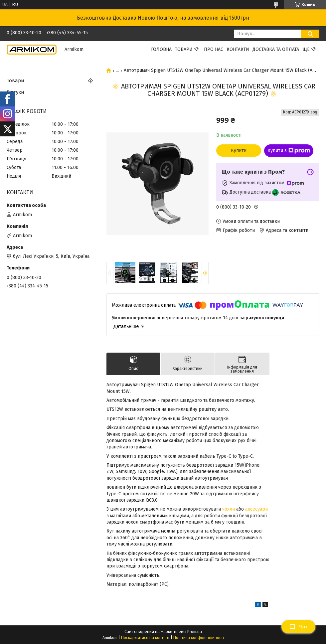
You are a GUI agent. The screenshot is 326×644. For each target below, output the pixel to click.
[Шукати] (310, 34)
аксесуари (256, 509)
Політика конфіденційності (199, 638)
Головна (161, 49)
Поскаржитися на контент (145, 638)
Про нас (214, 49)
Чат (298, 627)
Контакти (238, 49)
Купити (239, 151)
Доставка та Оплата (276, 49)
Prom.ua (195, 632)
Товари (184, 49)
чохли (229, 509)
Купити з (289, 151)
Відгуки (15, 92)
